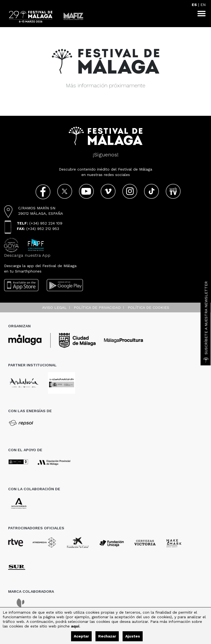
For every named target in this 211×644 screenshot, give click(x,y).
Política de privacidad (97, 307)
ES (194, 5)
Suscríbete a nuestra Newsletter (206, 322)
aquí (75, 626)
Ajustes (133, 636)
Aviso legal (54, 307)
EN (203, 5)
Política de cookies (148, 307)
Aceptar (81, 636)
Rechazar (107, 636)
